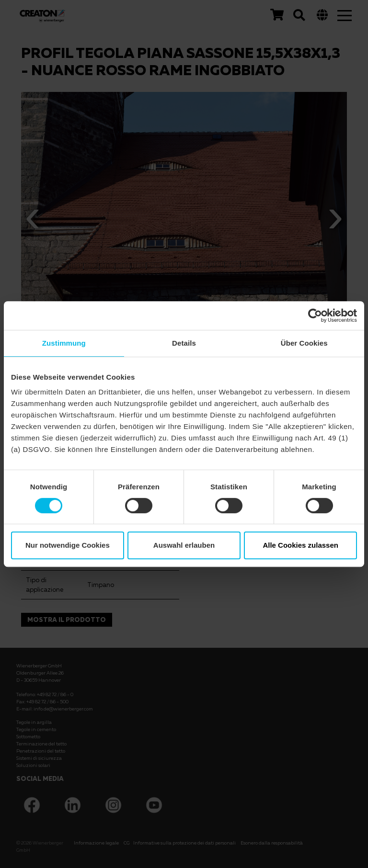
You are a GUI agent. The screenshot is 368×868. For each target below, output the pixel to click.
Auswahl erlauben (184, 545)
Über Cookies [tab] (304, 343)
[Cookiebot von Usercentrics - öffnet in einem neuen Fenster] (315, 316)
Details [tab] (184, 343)
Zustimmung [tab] (64, 343)
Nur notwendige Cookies (68, 545)
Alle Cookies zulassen (300, 545)
